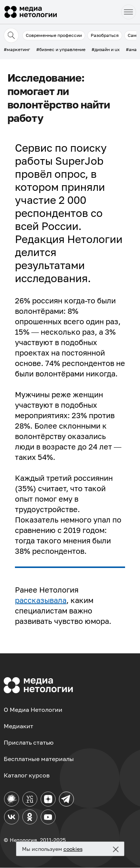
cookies (73, 849)
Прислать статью (29, 742)
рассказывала (41, 600)
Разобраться (105, 35)
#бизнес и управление (61, 49)
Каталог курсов (27, 775)
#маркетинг (17, 49)
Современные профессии (54, 35)
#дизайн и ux (106, 49)
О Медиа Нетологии (33, 710)
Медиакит (18, 726)
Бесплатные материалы (39, 759)
